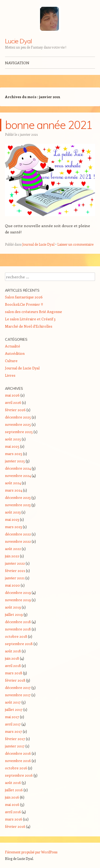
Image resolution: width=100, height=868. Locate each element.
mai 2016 (12, 804)
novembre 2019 (18, 600)
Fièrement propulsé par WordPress (31, 852)
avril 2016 (13, 812)
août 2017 (13, 702)
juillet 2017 (14, 709)
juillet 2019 (14, 614)
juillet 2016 (14, 790)
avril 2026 (13, 402)
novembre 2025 (18, 424)
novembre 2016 (18, 761)
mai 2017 (12, 717)
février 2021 (15, 571)
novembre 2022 (18, 541)
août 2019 (13, 607)
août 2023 (13, 512)
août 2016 (13, 783)
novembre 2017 (18, 695)
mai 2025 (12, 446)
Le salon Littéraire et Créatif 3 (30, 319)
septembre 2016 (19, 775)
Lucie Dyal (18, 41)
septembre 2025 (19, 432)
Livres (10, 375)
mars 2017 (13, 731)
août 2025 (13, 439)
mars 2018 (14, 673)
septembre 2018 (19, 644)
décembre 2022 (18, 534)
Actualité (13, 346)
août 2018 (13, 651)
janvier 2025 (15, 461)
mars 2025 (14, 454)
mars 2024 (14, 490)
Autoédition (15, 353)
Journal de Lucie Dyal (38, 244)
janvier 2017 (15, 746)
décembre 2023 (18, 497)
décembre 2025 (18, 417)
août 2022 (13, 549)
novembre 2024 (18, 476)
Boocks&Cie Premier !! (24, 304)
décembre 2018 (18, 622)
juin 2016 (12, 797)
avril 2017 (13, 724)
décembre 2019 (18, 592)
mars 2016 (14, 819)
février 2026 (15, 410)
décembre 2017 (18, 687)
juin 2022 (12, 556)
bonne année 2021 (49, 125)
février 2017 (15, 739)
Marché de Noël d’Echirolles (29, 326)
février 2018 (15, 680)
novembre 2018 (18, 629)
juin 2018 (12, 658)
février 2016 (15, 826)
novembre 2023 (18, 505)
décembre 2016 (18, 753)
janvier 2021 (15, 578)
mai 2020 (12, 585)
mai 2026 (12, 395)
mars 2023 (13, 527)
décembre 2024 (18, 468)
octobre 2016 (16, 768)
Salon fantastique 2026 (24, 297)
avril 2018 (13, 666)
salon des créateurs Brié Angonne (34, 312)
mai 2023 (12, 519)
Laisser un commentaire (75, 244)
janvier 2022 (15, 563)
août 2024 (13, 483)
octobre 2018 (16, 636)
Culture (11, 361)
